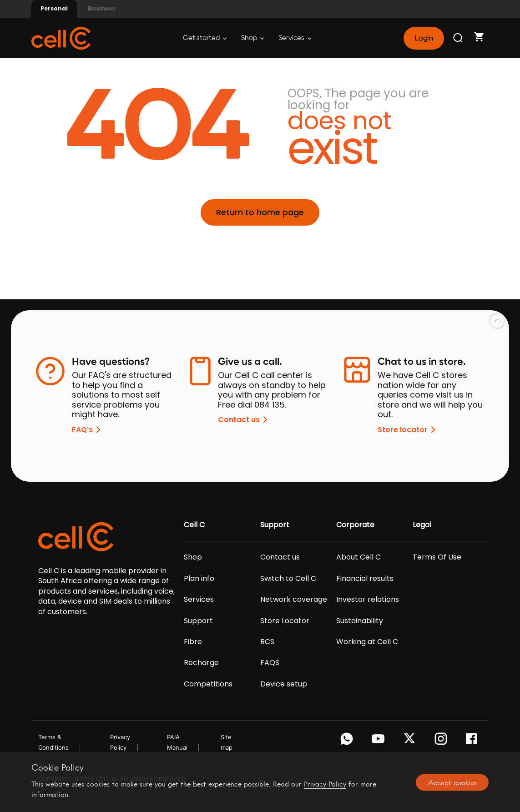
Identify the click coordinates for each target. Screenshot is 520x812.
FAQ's (88, 430)
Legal (422, 525)
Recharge (201, 663)
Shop (252, 38)
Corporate (355, 525)
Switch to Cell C (288, 579)
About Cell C (358, 557)
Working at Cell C (367, 642)
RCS (267, 642)
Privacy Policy (325, 784)
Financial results (365, 579)
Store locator (408, 430)
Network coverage (294, 600)
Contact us (244, 420)
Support (198, 621)
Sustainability (360, 621)
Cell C (194, 525)
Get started (205, 38)
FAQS (270, 663)
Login (424, 38)
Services (295, 38)
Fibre (193, 642)
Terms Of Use (437, 557)
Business (101, 8)
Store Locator (285, 621)
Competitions (208, 684)
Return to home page (260, 212)
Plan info (199, 579)
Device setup (284, 684)
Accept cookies (452, 782)
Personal (54, 8)
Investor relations (368, 600)
